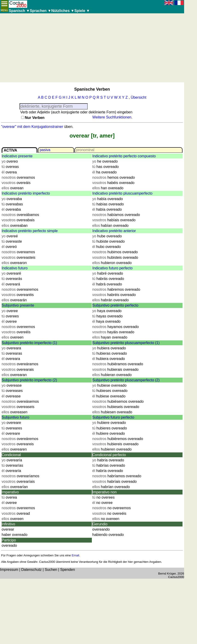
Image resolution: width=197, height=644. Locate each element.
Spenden (67, 570)
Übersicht (139, 97)
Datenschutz (31, 570)
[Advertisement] (92, 48)
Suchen (51, 570)
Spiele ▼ (82, 11)
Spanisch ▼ (19, 11)
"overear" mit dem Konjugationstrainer (32, 127)
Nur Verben (35, 118)
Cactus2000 (176, 577)
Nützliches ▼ (63, 11)
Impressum (9, 570)
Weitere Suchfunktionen (112, 117)
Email (75, 555)
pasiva (45, 150)
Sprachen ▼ (40, 11)
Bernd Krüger (167, 574)
